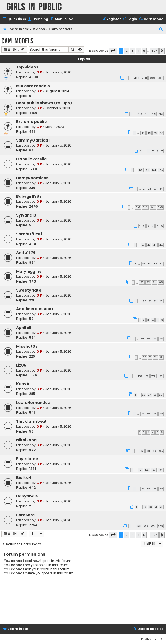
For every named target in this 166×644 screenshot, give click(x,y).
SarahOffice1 (29, 234)
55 (155, 339)
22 (150, 189)
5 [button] (144, 51)
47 (161, 133)
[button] (113, 51)
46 (155, 133)
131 (141, 470)
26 (144, 395)
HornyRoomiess (32, 178)
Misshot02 (27, 346)
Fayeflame (27, 459)
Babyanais (27, 496)
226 (160, 526)
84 (144, 264)
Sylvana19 (26, 215)
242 (138, 208)
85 (150, 264)
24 (161, 189)
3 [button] (132, 51)
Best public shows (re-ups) (44, 103)
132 (147, 470)
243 (145, 208)
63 (149, 489)
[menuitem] (38, 19)
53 (143, 339)
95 (161, 283)
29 (161, 395)
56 (161, 339)
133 (154, 470)
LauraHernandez (33, 403)
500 (160, 78)
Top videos (27, 67)
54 (149, 339)
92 (142, 283)
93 (148, 283)
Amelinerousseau (34, 309)
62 (143, 489)
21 (144, 189)
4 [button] (138, 51)
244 (153, 208)
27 (150, 395)
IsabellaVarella (31, 159)
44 (143, 133)
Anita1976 (26, 253)
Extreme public (31, 122)
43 (155, 245)
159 (154, 376)
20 (145, 301)
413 (140, 114)
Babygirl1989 (29, 196)
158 (147, 376)
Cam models (17, 41)
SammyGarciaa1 (33, 140)
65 (161, 489)
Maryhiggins (29, 271)
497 (137, 78)
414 (147, 114)
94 (154, 283)
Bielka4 (24, 478)
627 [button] (154, 51)
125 (161, 170)
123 (147, 170)
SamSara (25, 515)
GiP (39, 72)
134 (161, 470)
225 (153, 526)
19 (145, 507)
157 (140, 376)
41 (143, 245)
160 (161, 376)
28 (155, 395)
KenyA (23, 384)
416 (161, 114)
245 (160, 208)
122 (141, 170)
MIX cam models (33, 86)
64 (155, 489)
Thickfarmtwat (31, 421)
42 (149, 245)
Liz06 (21, 365)
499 (152, 78)
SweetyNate (29, 290)
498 (144, 78)
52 (143, 414)
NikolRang (26, 440)
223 (139, 526)
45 (149, 133)
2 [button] (127, 51)
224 (146, 526)
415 (154, 114)
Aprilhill (24, 328)
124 (154, 170)
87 (161, 264)
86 (156, 264)
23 (155, 189)
